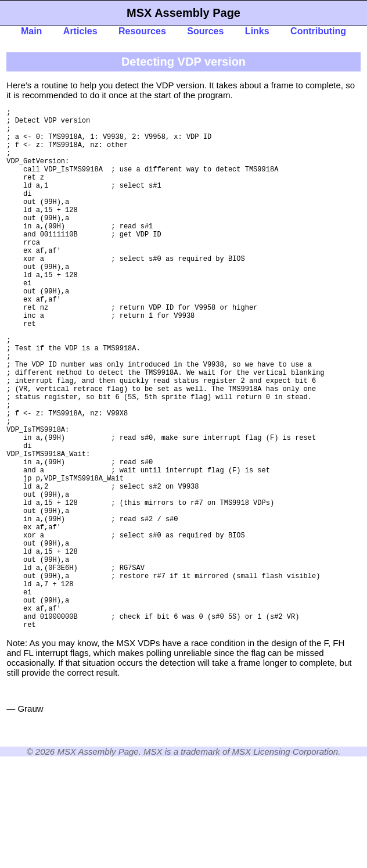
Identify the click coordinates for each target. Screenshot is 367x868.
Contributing (318, 31)
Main (31, 31)
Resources (142, 31)
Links (257, 31)
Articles (80, 31)
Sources (205, 31)
